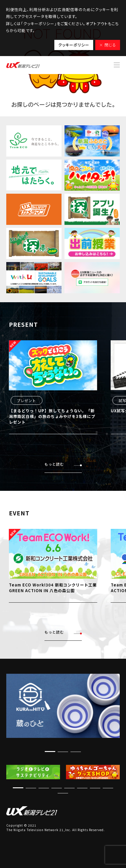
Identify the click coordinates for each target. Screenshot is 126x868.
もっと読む (63, 464)
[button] (50, 752)
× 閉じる (108, 45)
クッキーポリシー (74, 45)
